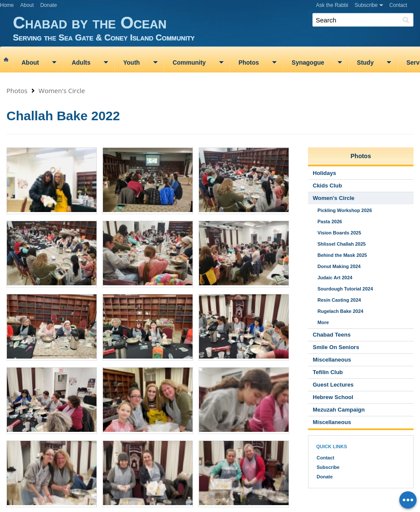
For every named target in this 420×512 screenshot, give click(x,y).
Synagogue (308, 62)
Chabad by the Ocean (216, 28)
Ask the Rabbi (332, 5)
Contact (398, 5)
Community (189, 62)
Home (7, 5)
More (323, 322)
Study (366, 62)
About (27, 5)
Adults (81, 62)
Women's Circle (62, 91)
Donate (48, 5)
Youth (132, 62)
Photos (249, 62)
